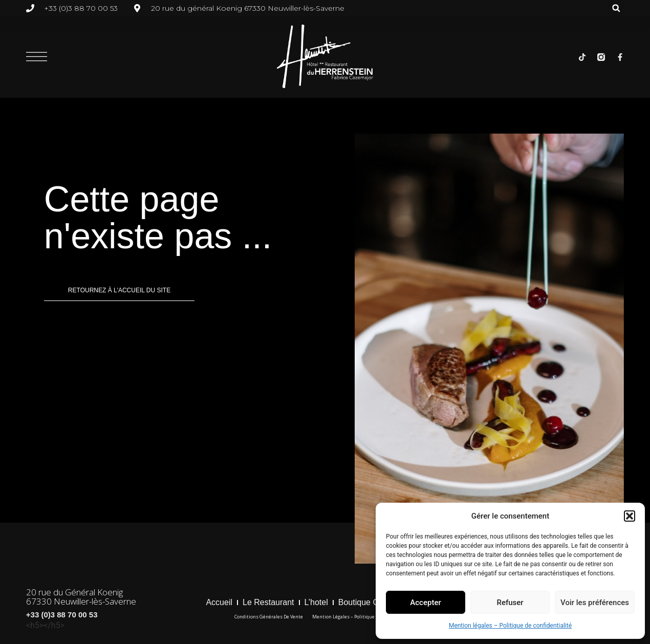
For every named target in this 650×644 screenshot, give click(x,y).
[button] (630, 516)
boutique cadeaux (372, 602)
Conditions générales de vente (269, 617)
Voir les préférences (595, 603)
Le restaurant (268, 602)
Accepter (425, 603)
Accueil (219, 602)
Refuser (510, 603)
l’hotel (316, 602)
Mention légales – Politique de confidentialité (510, 626)
